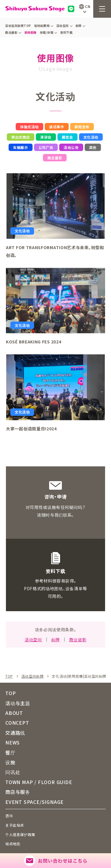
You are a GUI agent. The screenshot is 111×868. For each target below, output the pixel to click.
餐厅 (10, 752)
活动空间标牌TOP (18, 26)
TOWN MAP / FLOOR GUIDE (39, 782)
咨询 (9, 816)
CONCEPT (17, 723)
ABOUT (14, 713)
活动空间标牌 (33, 676)
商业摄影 (13, 32)
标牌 (81, 26)
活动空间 (64, 26)
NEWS (13, 742)
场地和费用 (44, 26)
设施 (10, 762)
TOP (9, 676)
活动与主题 (18, 703)
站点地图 (13, 844)
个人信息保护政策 (20, 834)
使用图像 (30, 32)
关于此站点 (15, 825)
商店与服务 (18, 792)
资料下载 (66, 32)
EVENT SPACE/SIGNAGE (34, 802)
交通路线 (15, 733)
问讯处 (13, 772)
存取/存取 (48, 32)
